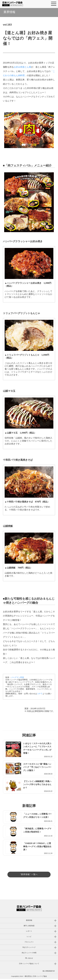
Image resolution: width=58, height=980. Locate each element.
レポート (29, 932)
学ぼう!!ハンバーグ (29, 948)
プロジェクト (29, 943)
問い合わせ (29, 959)
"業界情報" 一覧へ (29, 874)
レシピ (29, 938)
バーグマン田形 (17, 677)
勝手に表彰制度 (29, 927)
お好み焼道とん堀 (22, 67)
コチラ (40, 694)
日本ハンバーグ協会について (29, 965)
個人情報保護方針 (49, 972)
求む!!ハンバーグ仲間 (29, 954)
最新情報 (29, 921)
